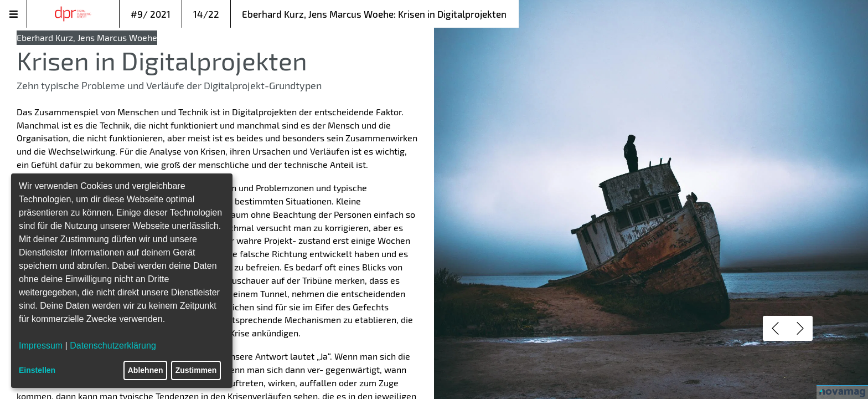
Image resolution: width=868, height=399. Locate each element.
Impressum (41, 346)
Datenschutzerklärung (113, 346)
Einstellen (37, 370)
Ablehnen (146, 370)
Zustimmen (196, 370)
